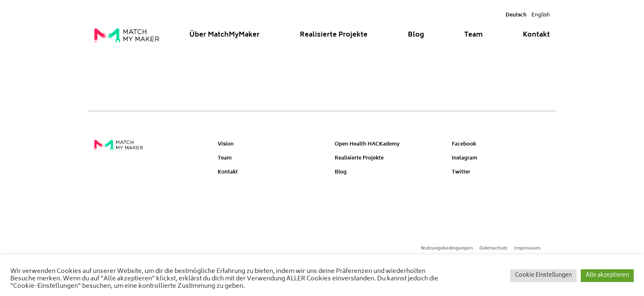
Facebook (464, 145)
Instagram (465, 158)
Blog (416, 35)
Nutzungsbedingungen (447, 249)
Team (473, 35)
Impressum (527, 249)
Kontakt (536, 35)
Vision (226, 145)
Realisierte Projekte (334, 35)
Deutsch (516, 15)
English (541, 15)
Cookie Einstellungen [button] (543, 276)
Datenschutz (493, 249)
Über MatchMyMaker (224, 35)
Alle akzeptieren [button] (607, 276)
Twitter (461, 172)
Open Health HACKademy (367, 145)
